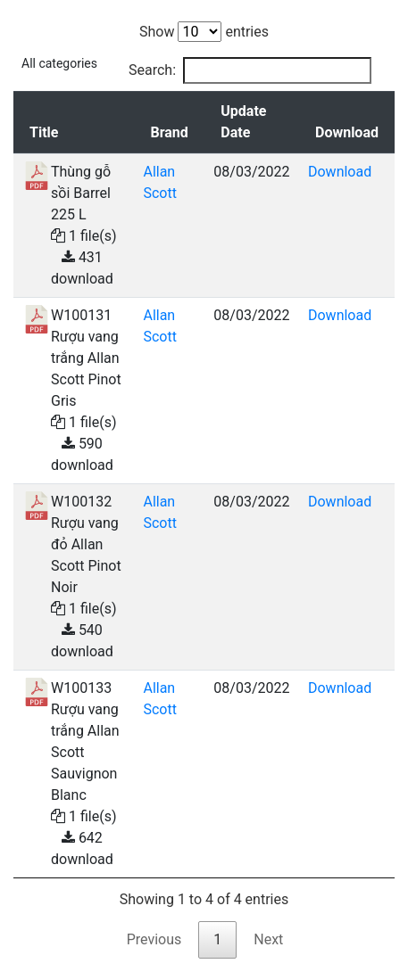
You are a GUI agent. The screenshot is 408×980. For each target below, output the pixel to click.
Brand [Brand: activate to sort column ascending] (169, 132)
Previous (154, 939)
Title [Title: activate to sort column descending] (44, 132)
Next (268, 939)
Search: (250, 70)
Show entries (204, 32)
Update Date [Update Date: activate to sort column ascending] (243, 122)
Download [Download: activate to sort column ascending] (347, 132)
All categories (59, 63)
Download (340, 172)
